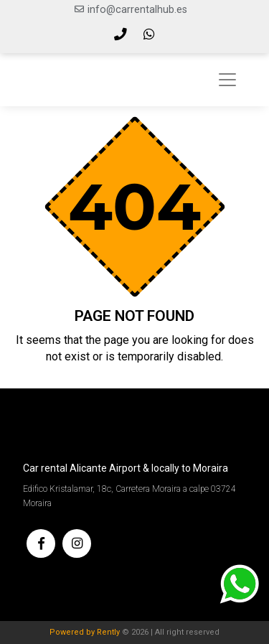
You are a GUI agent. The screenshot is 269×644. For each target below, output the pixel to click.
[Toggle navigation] (227, 80)
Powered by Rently (85, 632)
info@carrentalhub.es (137, 10)
